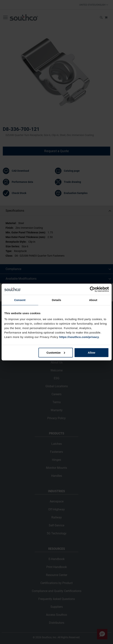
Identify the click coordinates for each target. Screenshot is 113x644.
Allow (91, 352)
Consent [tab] (20, 300)
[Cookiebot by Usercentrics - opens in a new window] (92, 289)
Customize (56, 352)
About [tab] (93, 300)
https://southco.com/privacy (79, 337)
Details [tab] (57, 300)
